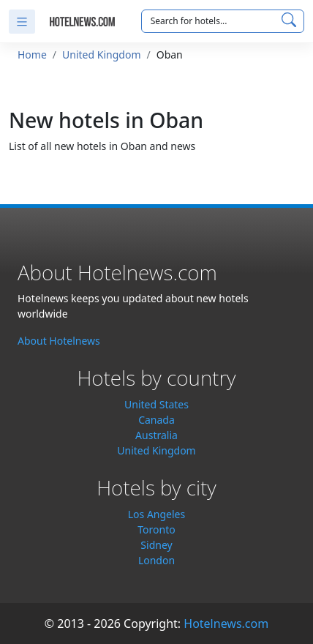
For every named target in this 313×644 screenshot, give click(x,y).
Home (32, 55)
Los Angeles (156, 514)
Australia (156, 435)
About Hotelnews (59, 341)
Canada (156, 420)
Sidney (156, 545)
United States (156, 404)
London (156, 560)
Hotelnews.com (226, 624)
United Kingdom (101, 55)
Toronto (156, 529)
